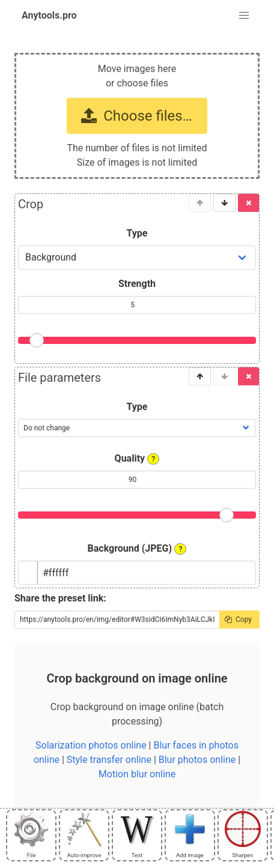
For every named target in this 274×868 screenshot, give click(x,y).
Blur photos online (197, 760)
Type (137, 233)
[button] (244, 16)
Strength (137, 284)
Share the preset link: (60, 598)
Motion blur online (137, 774)
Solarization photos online (91, 745)
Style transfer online (109, 760)
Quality (137, 459)
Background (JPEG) (137, 549)
